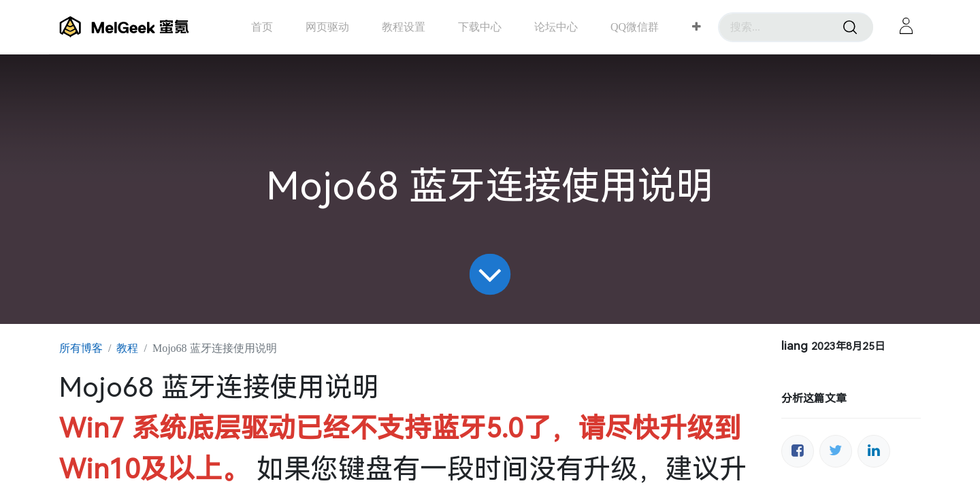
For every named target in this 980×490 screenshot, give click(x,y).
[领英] (874, 451)
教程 (127, 348)
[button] (697, 27)
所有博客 (81, 348)
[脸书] (798, 451)
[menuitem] (262, 27)
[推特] (836, 451)
